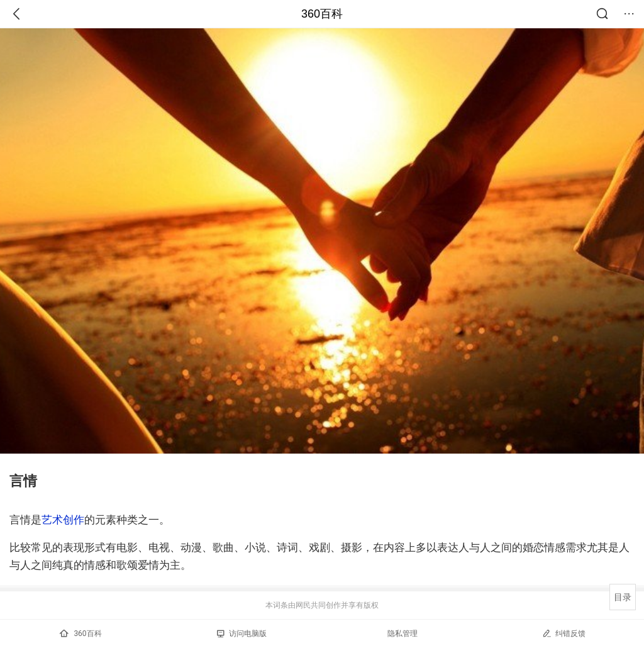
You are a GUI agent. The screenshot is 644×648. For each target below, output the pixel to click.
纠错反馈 (564, 633)
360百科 (322, 14)
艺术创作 (63, 520)
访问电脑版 (242, 634)
